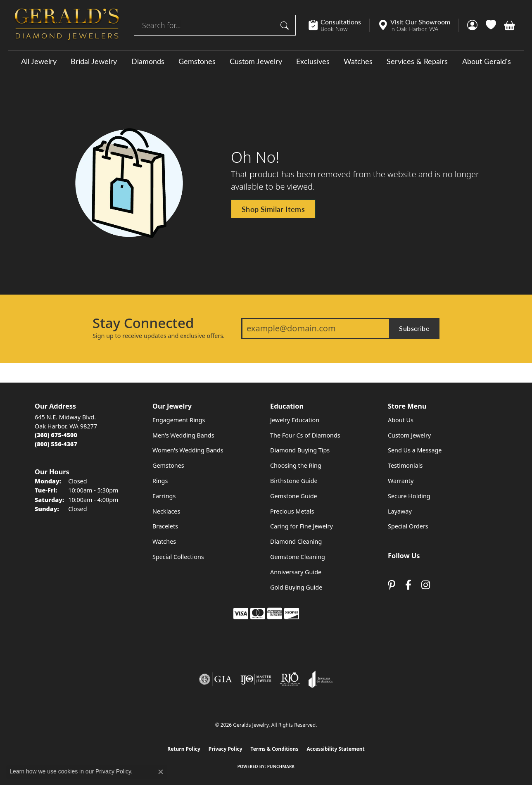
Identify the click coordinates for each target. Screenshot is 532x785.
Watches (358, 61)
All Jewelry (39, 61)
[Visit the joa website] (321, 679)
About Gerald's (487, 61)
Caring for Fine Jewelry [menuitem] (302, 526)
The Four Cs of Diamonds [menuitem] (305, 435)
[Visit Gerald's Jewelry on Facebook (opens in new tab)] (408, 585)
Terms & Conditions (275, 749)
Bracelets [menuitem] (165, 526)
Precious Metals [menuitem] (292, 511)
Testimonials (405, 465)
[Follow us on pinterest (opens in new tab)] (392, 585)
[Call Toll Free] (56, 444)
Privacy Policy (226, 749)
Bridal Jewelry (94, 61)
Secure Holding (409, 496)
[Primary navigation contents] (266, 61)
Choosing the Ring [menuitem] (296, 465)
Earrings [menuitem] (164, 496)
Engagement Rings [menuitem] (179, 420)
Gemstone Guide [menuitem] (294, 496)
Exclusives (313, 61)
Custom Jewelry (256, 61)
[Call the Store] (56, 435)
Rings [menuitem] (160, 481)
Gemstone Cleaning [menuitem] (298, 557)
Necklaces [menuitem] (166, 511)
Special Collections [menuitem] (178, 557)
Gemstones (197, 61)
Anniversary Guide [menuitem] (296, 572)
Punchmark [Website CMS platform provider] (281, 766)
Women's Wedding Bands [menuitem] (188, 450)
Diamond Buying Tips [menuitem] (300, 450)
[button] (472, 25)
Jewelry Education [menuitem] (295, 420)
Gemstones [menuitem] (168, 465)
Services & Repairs (417, 61)
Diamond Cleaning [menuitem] (296, 541)
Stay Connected (143, 323)
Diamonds (148, 61)
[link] (339, 25)
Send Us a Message (415, 450)
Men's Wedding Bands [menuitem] (183, 435)
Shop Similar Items (273, 209)
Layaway (400, 511)
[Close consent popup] (161, 772)
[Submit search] (286, 25)
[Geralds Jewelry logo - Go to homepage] (67, 25)
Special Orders (408, 526)
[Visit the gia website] (216, 679)
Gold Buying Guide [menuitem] (296, 587)
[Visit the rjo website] (290, 679)
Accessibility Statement (335, 749)
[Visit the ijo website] (256, 679)
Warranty (401, 481)
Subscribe (414, 328)
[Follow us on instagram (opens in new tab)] (426, 585)
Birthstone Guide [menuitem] (294, 481)
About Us (401, 420)
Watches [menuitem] (164, 541)
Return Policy (184, 749)
